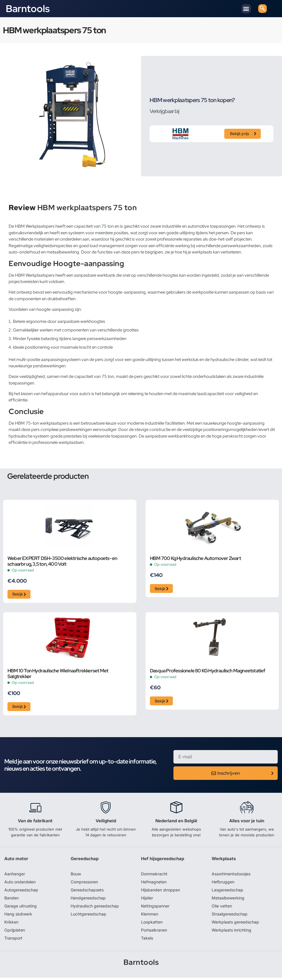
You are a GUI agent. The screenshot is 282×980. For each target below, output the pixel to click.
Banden (11, 900)
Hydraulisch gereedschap (95, 908)
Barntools (28, 9)
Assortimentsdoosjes (231, 876)
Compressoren (84, 884)
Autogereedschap (21, 892)
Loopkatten (152, 924)
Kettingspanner (155, 908)
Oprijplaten (15, 932)
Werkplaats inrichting (231, 932)
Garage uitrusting (21, 908)
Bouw (76, 876)
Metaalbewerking (228, 900)
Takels (147, 940)
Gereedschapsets (87, 892)
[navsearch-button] (262, 9)
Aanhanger (15, 876)
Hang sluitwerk (18, 916)
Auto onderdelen (20, 884)
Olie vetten (222, 908)
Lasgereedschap (227, 892)
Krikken (11, 924)
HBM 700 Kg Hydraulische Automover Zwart (195, 559)
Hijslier (147, 900)
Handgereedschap (88, 900)
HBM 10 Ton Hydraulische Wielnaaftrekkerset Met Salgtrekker (58, 675)
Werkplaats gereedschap (235, 924)
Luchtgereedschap (88, 916)
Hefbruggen (223, 884)
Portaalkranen (154, 932)
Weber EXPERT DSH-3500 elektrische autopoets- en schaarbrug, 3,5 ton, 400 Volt (62, 561)
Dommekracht (154, 876)
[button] (246, 9)
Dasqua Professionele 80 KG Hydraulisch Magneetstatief (208, 672)
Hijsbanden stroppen (161, 892)
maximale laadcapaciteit (201, 394)
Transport (13, 940)
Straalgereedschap (230, 916)
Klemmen (150, 916)
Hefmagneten (154, 884)
